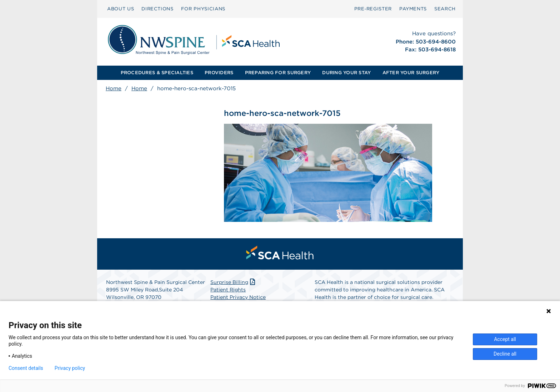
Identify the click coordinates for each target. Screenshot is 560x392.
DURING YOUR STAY (346, 73)
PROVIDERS (219, 73)
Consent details (26, 368)
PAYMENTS (413, 9)
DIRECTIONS (157, 9)
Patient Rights (228, 290)
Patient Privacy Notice (238, 297)
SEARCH (445, 9)
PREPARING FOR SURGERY (278, 73)
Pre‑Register (373, 9)
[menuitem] (121, 9)
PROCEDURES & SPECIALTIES (157, 73)
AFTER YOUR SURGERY (411, 73)
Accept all (505, 339)
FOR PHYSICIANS (203, 9)
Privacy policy (70, 368)
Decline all (505, 354)
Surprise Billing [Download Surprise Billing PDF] (233, 282)
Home (114, 88)
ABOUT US (121, 9)
